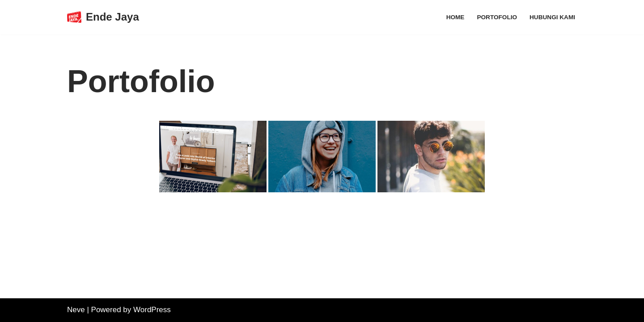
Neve (76, 310)
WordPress (152, 310)
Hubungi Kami (552, 17)
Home (455, 17)
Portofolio (497, 17)
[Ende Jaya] (103, 17)
